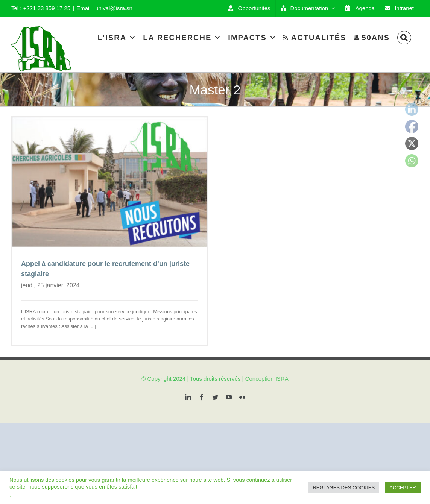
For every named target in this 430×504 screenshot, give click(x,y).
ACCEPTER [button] (403, 488)
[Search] (404, 37)
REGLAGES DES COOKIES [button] (344, 488)
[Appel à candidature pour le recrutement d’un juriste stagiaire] (109, 182)
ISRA (282, 373)
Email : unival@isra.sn (104, 8)
